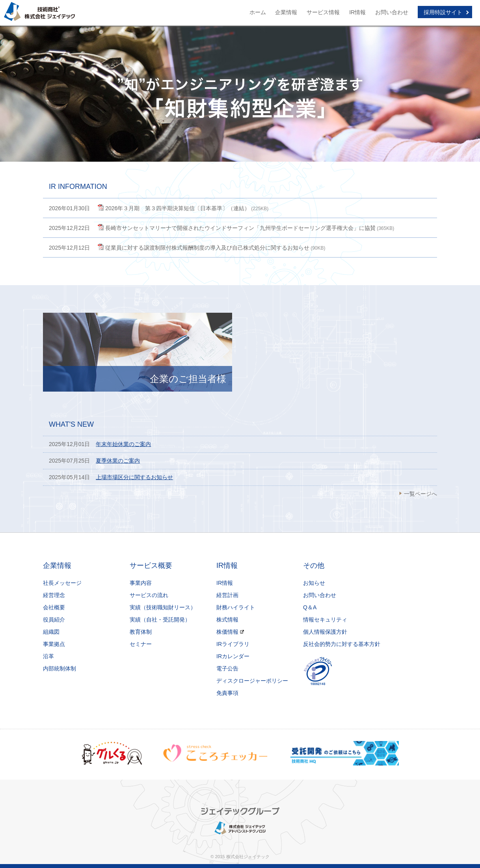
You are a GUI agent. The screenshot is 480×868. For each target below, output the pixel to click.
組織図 (51, 632)
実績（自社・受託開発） (160, 620)
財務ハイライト (236, 607)
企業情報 (286, 12)
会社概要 (54, 607)
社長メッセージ (62, 583)
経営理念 (54, 595)
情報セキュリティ (325, 620)
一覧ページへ (420, 494)
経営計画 (227, 595)
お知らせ (314, 583)
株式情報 (227, 620)
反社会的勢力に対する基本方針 (342, 644)
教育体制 (141, 632)
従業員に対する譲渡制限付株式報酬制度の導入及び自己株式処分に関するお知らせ (207, 248)
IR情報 (357, 12)
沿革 (48, 656)
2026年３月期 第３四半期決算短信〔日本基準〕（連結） (178, 208)
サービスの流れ (149, 595)
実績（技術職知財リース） (163, 607)
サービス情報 (323, 12)
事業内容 (141, 583)
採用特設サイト (443, 12)
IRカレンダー (233, 656)
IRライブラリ (233, 644)
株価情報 (227, 632)
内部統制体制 (60, 668)
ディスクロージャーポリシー (252, 681)
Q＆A (310, 607)
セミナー (141, 644)
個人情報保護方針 (325, 632)
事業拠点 (54, 644)
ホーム (258, 12)
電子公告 (227, 668)
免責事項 (227, 693)
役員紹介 (54, 620)
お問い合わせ (392, 12)
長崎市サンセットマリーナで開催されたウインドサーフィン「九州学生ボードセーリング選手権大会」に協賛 (240, 228)
